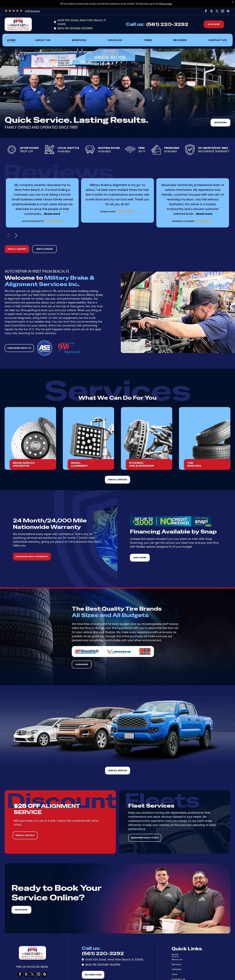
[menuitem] (11, 40)
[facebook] (206, 11)
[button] (16, 236)
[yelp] (211, 11)
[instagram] (223, 11)
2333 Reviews (32, 11)
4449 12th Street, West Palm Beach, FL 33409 (114, 960)
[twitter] (217, 11)
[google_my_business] (228, 11)
